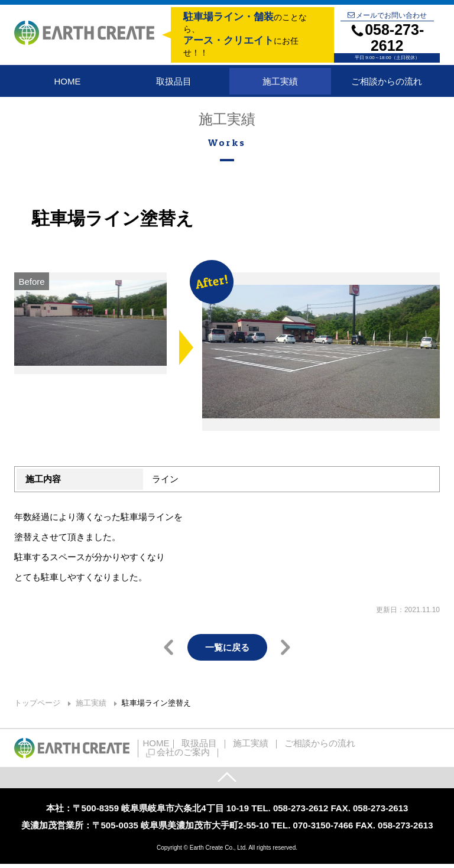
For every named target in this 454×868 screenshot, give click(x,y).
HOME (67, 83)
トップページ (37, 706)
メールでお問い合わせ (387, 15)
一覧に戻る (227, 651)
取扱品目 (174, 83)
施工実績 (280, 83)
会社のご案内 (382, 751)
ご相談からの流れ (387, 83)
